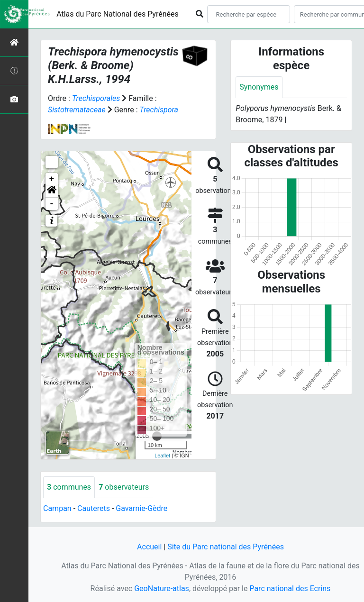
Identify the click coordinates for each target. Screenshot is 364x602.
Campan (57, 508)
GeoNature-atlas (162, 588)
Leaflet (162, 456)
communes (69, 487)
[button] (52, 192)
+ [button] (52, 179)
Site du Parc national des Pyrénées (226, 547)
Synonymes (259, 87)
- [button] (52, 204)
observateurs (124, 487)
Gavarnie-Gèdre (141, 508)
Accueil (149, 547)
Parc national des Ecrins (290, 588)
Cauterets (94, 508)
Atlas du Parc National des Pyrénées (118, 14)
